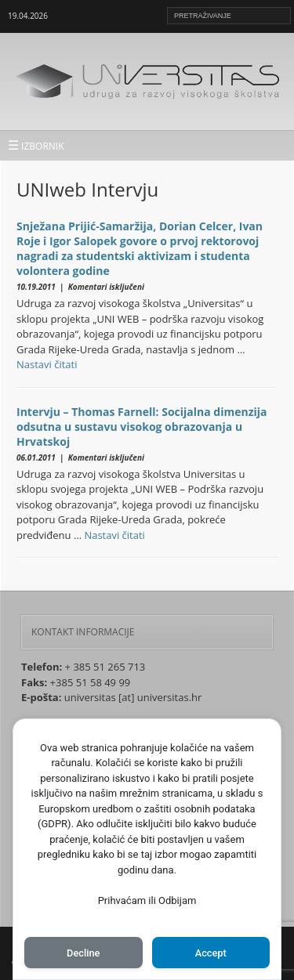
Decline (83, 953)
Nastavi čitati (47, 364)
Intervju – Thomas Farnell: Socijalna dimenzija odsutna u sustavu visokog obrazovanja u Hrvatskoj (142, 427)
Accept (211, 953)
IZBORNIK (36, 145)
